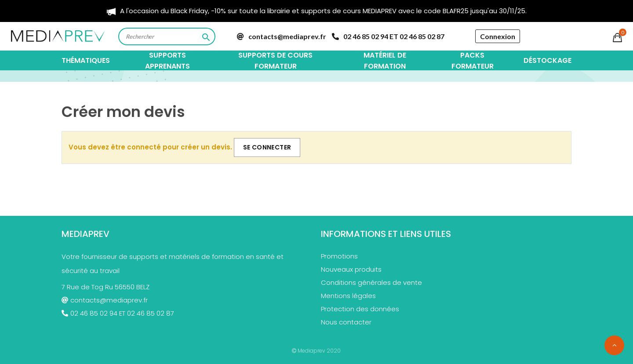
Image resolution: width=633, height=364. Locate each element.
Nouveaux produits (351, 269)
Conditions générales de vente (371, 282)
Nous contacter (346, 322)
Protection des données (360, 309)
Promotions (339, 256)
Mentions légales (348, 296)
